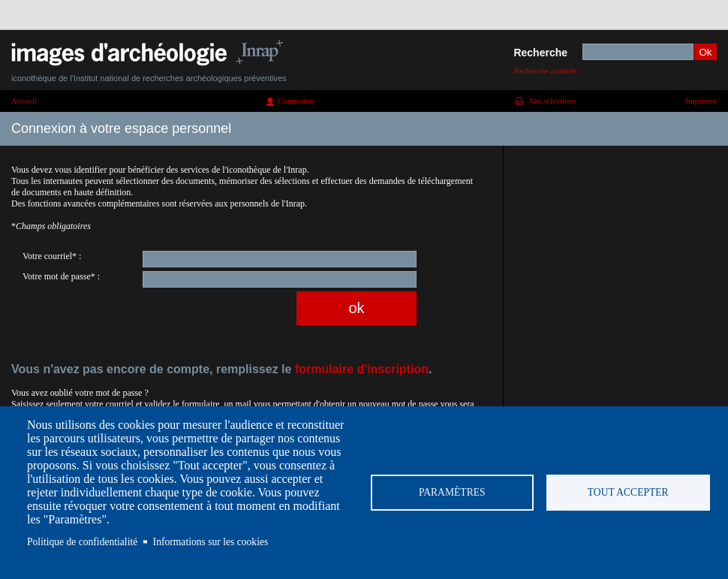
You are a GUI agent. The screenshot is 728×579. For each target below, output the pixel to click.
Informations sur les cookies (211, 542)
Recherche (540, 53)
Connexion (296, 101)
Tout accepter (628, 492)
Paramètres (452, 492)
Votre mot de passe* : (61, 276)
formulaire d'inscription (362, 369)
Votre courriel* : (52, 256)
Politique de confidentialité (82, 542)
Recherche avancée (545, 71)
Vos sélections (552, 101)
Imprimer (701, 101)
